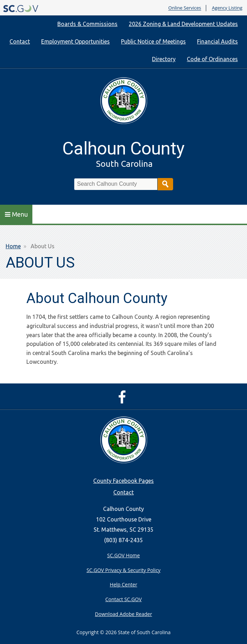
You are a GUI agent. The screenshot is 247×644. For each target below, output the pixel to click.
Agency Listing (227, 8)
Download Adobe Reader (123, 614)
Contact (20, 41)
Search (165, 184)
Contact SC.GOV (123, 599)
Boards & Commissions (87, 24)
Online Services (185, 8)
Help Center (123, 584)
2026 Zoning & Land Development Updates (183, 24)
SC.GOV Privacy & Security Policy (123, 570)
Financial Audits (217, 41)
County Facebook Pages (123, 481)
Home (13, 246)
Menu (16, 214)
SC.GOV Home (124, 555)
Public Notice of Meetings (153, 41)
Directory (164, 59)
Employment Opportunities (75, 41)
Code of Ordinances (212, 59)
